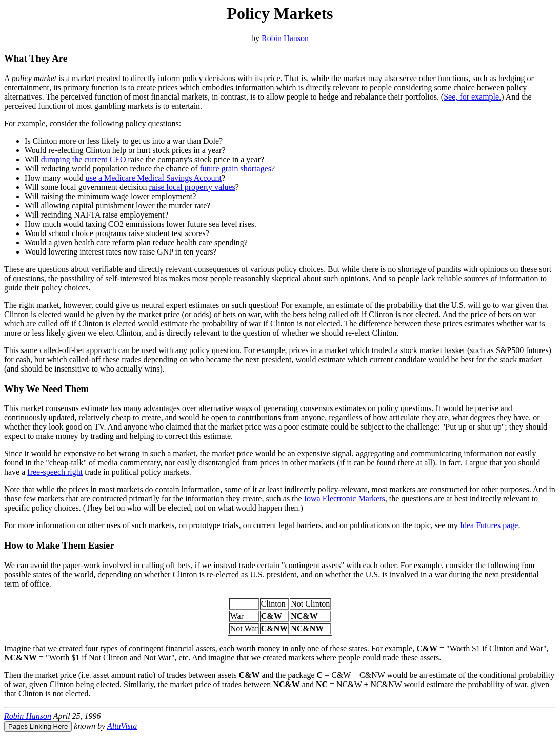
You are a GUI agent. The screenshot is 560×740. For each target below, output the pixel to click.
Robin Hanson (285, 38)
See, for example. (472, 97)
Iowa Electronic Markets (345, 499)
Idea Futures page (489, 525)
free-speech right (55, 472)
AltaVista (122, 726)
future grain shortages (235, 169)
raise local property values (192, 187)
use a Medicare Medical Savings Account (154, 178)
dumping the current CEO (84, 159)
